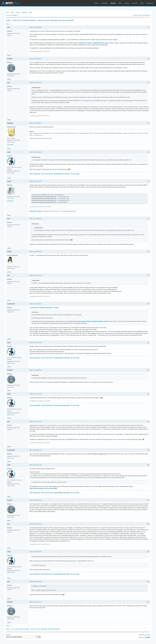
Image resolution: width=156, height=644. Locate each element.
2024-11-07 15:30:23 (35, 370)
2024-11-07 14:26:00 (35, 304)
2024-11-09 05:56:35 (35, 500)
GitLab (127, 3)
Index (7, 12)
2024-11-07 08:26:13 (35, 123)
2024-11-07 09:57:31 (35, 252)
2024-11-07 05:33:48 (35, 27)
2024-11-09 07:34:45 (35, 524)
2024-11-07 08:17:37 (35, 83)
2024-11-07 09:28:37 (35, 219)
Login (30, 12)
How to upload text (35, 174)
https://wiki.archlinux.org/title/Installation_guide (93, 321)
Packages (104, 3)
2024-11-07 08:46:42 (35, 152)
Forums (113, 3)
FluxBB (148, 637)
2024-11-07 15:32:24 (35, 394)
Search (18, 12)
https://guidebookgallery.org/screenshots (42, 488)
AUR (142, 3)
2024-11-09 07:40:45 (35, 552)
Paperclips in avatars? (36, 211)
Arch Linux (11, 3)
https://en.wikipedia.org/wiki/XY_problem (46, 308)
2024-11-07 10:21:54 (35, 275)
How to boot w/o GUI (47, 174)
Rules (12, 12)
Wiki (120, 3)
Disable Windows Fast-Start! (62, 174)
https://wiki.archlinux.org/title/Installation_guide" (94, 43)
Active (140, 15)
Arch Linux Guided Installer (24, 20)
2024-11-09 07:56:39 (35, 582)
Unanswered (146, 15)
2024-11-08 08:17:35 (35, 465)
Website (11, 145)
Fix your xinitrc (75, 174)
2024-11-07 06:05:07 (35, 59)
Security (135, 3)
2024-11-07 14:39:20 (35, 343)
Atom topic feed (146, 635)
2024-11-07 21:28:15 (35, 421)
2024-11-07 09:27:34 (35, 181)
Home (96, 3)
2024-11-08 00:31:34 (35, 450)
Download (150, 3)
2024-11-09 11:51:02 (35, 602)
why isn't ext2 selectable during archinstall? (56, 20)
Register (24, 12)
